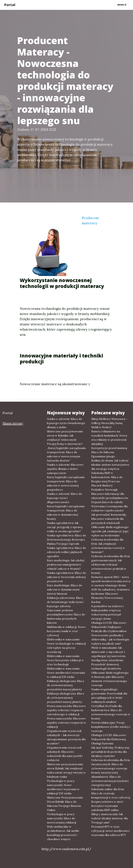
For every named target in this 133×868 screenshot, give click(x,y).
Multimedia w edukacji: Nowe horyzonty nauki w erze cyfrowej (66, 631)
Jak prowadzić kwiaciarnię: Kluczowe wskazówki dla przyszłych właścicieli (109, 519)
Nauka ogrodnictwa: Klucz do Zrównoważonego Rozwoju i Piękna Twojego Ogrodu (66, 539)
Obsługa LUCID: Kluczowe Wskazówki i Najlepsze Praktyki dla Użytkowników (109, 627)
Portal (10, 5)
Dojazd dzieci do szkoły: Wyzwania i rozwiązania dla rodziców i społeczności (109, 506)
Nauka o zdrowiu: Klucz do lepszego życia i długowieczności (65, 498)
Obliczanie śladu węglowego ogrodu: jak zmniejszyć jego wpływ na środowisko (110, 531)
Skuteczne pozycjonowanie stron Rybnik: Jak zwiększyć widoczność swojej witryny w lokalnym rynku (66, 770)
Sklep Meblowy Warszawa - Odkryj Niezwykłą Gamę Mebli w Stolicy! (109, 423)
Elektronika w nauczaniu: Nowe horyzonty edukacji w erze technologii (65, 660)
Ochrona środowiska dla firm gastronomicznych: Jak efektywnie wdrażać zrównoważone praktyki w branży (111, 564)
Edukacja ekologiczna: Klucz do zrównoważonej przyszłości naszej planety (66, 685)
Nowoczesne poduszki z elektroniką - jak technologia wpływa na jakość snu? (110, 639)
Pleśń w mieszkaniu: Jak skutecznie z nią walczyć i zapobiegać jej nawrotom (108, 652)
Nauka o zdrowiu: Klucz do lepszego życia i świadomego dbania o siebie (66, 423)
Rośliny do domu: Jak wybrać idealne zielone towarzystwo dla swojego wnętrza (110, 465)
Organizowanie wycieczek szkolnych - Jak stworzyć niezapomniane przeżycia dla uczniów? (66, 737)
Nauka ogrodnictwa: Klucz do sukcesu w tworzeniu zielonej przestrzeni (66, 577)
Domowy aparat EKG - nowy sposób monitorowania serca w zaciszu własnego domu (111, 581)
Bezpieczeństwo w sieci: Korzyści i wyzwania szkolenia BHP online (107, 806)
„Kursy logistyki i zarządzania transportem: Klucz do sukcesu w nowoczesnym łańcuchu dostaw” (66, 454)
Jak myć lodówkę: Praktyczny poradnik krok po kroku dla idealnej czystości (110, 752)
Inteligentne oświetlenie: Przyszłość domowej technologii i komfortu (108, 664)
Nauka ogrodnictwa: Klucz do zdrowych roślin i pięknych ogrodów (66, 552)
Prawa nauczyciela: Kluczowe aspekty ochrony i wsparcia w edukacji (66, 723)
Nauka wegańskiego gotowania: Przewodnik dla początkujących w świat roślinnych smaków (109, 696)
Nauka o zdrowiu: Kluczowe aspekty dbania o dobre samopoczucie (65, 469)
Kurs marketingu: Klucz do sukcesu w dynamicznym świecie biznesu (65, 589)
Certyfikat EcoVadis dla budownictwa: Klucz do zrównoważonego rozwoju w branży (111, 712)
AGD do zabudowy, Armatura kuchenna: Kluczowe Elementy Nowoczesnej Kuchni (110, 596)
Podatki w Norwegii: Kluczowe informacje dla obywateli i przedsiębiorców (110, 494)
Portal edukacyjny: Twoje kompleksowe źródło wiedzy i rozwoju (111, 727)
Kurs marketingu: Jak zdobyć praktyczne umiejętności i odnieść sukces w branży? (66, 564)
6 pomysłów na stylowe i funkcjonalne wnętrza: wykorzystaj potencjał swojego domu (107, 612)
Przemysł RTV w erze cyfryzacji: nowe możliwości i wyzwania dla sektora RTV (110, 831)
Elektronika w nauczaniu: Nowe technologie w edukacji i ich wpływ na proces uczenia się (66, 646)
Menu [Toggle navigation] (122, 5)
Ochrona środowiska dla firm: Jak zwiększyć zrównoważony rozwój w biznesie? (108, 546)
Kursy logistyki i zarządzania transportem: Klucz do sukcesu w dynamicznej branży (66, 512)
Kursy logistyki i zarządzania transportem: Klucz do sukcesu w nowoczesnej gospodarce (66, 483)
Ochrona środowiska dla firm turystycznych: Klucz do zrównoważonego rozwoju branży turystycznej (111, 766)
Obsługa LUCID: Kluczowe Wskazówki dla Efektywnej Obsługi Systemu (109, 739)
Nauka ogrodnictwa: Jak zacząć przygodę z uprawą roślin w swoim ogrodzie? (65, 527)
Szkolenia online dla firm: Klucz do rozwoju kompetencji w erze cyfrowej (111, 793)
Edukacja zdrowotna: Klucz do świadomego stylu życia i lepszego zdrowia (65, 602)
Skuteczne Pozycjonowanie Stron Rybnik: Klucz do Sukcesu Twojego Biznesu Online (65, 804)
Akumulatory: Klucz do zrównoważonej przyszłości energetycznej (110, 781)
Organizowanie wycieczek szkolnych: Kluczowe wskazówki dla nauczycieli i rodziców (65, 754)
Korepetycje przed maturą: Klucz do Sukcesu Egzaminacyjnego (109, 452)
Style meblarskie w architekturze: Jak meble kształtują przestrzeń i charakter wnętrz (63, 833)
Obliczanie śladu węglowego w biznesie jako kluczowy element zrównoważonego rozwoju (110, 679)
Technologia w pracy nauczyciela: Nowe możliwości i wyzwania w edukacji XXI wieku (63, 787)
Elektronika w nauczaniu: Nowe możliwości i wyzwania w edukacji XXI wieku (66, 673)
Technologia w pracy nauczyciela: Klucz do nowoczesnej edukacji (62, 818)
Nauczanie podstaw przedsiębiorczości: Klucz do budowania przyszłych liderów (66, 616)
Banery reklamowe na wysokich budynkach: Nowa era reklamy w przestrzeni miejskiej (109, 438)
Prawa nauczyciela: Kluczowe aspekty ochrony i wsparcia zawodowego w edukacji (66, 710)
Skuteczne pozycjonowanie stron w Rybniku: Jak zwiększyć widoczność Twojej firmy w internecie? (65, 438)
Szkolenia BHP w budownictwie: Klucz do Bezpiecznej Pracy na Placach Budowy (107, 479)
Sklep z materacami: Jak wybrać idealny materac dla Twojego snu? (110, 818)
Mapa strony (13, 423)
